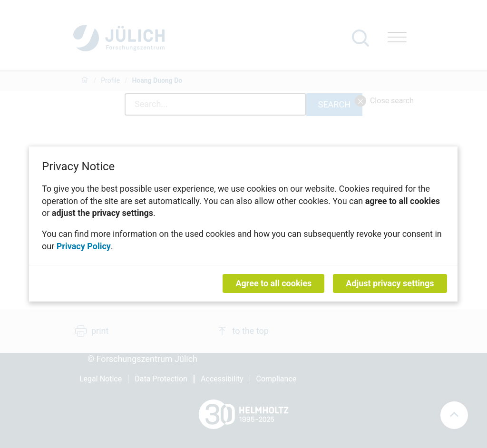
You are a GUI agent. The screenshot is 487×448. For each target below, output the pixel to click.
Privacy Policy (84, 246)
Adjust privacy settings (390, 283)
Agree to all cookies (274, 283)
